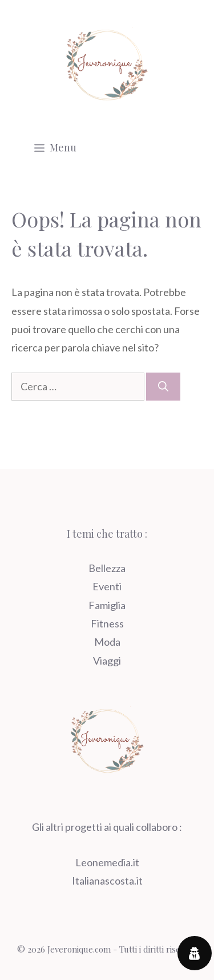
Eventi (107, 586)
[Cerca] (163, 387)
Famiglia (107, 605)
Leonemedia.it (107, 862)
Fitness (107, 623)
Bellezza (107, 568)
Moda (107, 642)
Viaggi (107, 661)
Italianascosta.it (107, 881)
